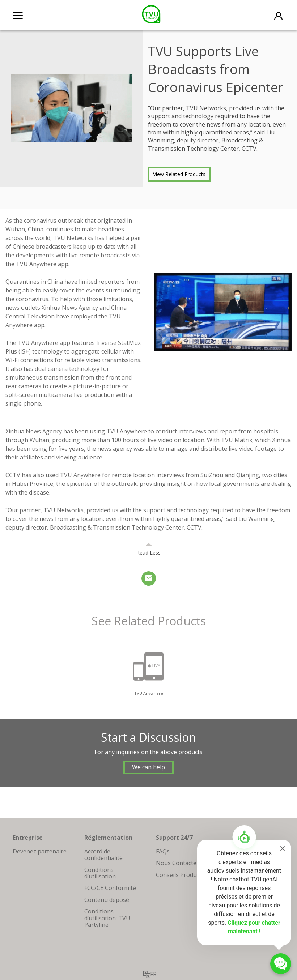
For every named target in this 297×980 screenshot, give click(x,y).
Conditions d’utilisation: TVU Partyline (107, 918)
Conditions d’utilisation (100, 873)
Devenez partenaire (40, 851)
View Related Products (179, 174)
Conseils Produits (180, 875)
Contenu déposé (107, 900)
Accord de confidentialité (103, 855)
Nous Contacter (177, 863)
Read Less (148, 553)
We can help (148, 767)
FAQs (163, 851)
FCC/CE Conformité (110, 888)
